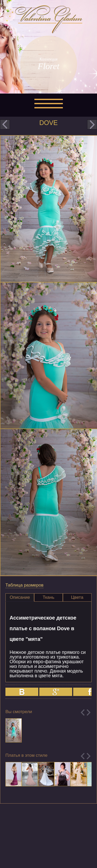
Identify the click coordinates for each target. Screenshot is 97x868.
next (92, 124)
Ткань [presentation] (48, 597)
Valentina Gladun (49, 19)
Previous (83, 712)
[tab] (20, 597)
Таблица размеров (24, 585)
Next (89, 712)
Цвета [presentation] (77, 597)
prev (5, 124)
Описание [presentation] (20, 597)
